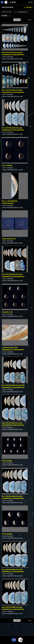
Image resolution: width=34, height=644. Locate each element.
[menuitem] (13, 2)
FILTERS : (5, 16)
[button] (21, 12)
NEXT (29, 19)
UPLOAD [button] (29, 7)
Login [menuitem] (30, 2)
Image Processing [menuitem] (8, 7)
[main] (17, 322)
